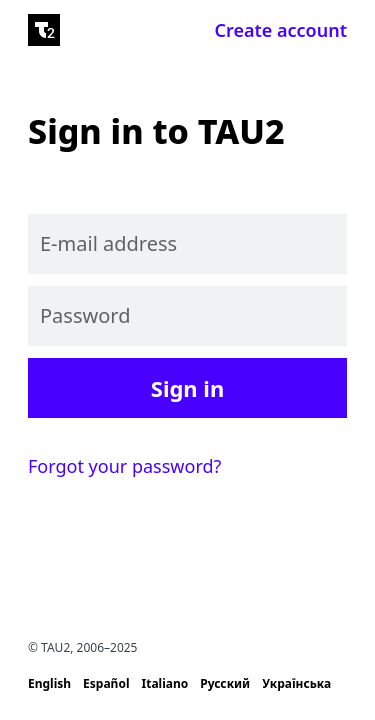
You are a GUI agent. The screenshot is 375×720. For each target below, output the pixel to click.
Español (106, 683)
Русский (225, 683)
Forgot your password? (124, 466)
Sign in (187, 388)
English (49, 683)
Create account (281, 30)
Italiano (165, 683)
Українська (296, 683)
